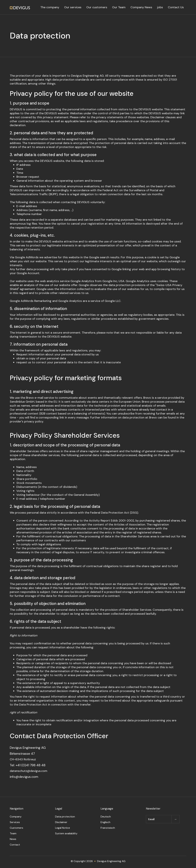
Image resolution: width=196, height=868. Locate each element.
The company (50, 7)
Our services (73, 7)
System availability (66, 833)
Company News (141, 7)
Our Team (119, 7)
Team (13, 833)
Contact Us (176, 7)
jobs (160, 7)
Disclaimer (61, 822)
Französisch (108, 828)
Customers (16, 828)
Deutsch (106, 817)
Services (15, 822)
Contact (15, 845)
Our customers (97, 7)
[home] (20, 7)
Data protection (65, 817)
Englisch (105, 822)
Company (16, 817)
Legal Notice (63, 828)
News (13, 839)
